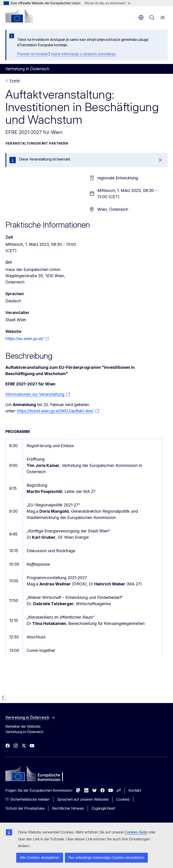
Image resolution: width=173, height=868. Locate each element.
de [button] (141, 18)
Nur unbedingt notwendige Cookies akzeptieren (106, 858)
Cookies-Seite (136, 832)
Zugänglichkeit (103, 808)
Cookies (123, 799)
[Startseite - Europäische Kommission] (19, 16)
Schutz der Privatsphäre (25, 808)
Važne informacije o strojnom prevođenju (83, 54)
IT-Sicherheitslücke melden (27, 799)
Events (15, 80)
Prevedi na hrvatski (32, 54)
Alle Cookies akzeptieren (40, 858)
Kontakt (135, 790)
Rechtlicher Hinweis (68, 808)
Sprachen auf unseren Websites (83, 799)
